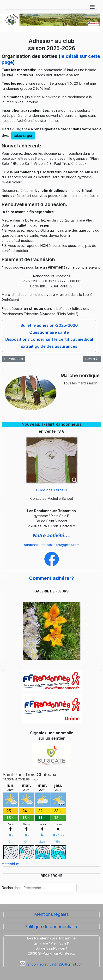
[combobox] (49, 888)
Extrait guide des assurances (49, 346)
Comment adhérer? (51, 578)
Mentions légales (51, 914)
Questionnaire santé (49, 332)
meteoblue (10, 864)
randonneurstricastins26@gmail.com (52, 545)
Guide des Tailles (52, 490)
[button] (92, 7)
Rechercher (11, 888)
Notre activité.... (51, 535)
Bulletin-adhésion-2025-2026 (49, 325)
